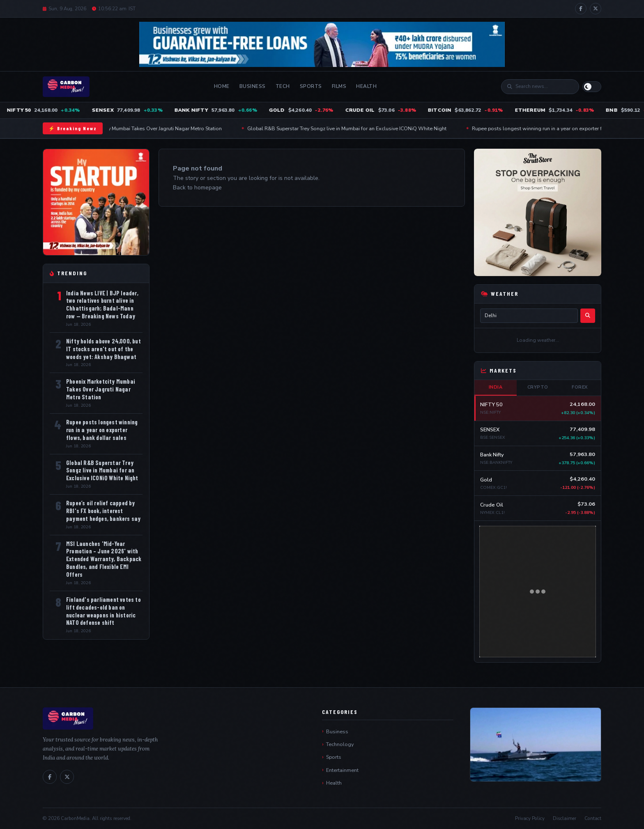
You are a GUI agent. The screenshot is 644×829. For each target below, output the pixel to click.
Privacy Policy (530, 818)
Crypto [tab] (538, 387)
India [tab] (496, 387)
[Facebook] (581, 9)
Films (339, 86)
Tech (283, 86)
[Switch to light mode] (592, 87)
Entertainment (342, 770)
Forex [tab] (580, 387)
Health (366, 86)
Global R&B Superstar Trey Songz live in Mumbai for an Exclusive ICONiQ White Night (358, 128)
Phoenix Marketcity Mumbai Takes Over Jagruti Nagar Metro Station (156, 128)
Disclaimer (565, 818)
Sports (311, 86)
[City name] (529, 316)
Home (222, 86)
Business (253, 86)
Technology (340, 744)
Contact (593, 818)
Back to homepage (197, 188)
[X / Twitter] (596, 9)
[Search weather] (588, 316)
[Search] (544, 86)
